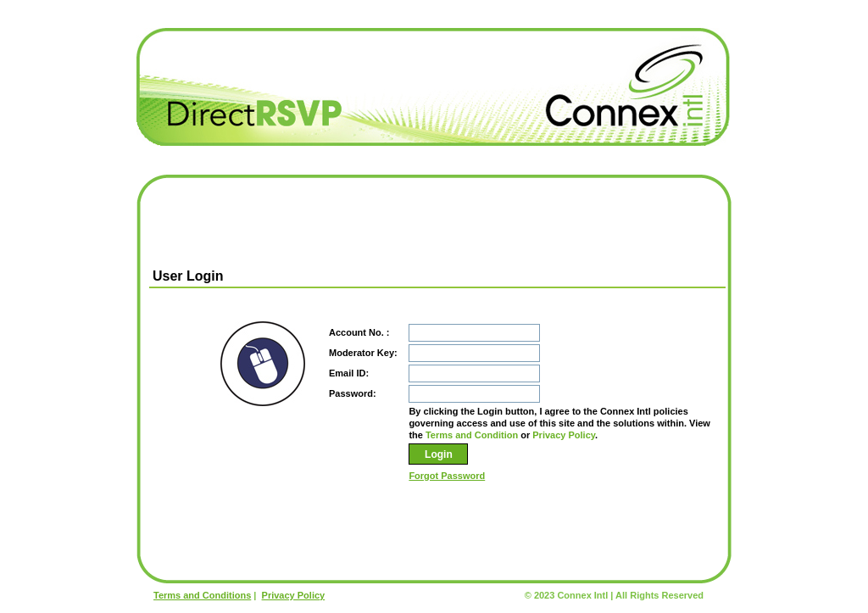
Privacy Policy (564, 435)
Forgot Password (447, 476)
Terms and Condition (472, 435)
